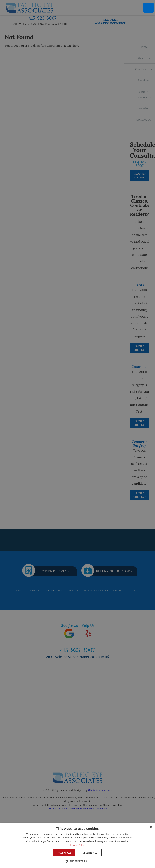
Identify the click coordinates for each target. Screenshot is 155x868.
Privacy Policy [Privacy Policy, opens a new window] (77, 845)
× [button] (151, 827)
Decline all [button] (90, 853)
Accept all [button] (64, 853)
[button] (77, 861)
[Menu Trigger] (148, 8)
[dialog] (77, 846)
